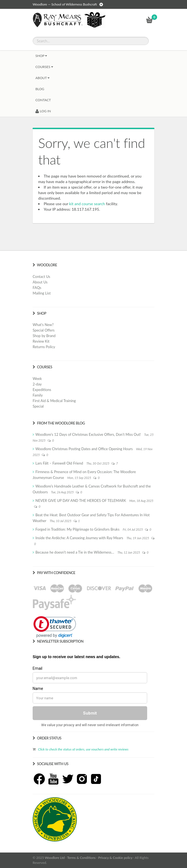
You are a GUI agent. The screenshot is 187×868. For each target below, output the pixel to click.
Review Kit (41, 341)
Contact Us (41, 277)
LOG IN (43, 111)
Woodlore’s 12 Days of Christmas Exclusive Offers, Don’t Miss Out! (88, 434)
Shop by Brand (44, 336)
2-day (37, 384)
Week (37, 379)
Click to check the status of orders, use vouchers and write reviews (83, 749)
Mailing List (42, 293)
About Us (40, 282)
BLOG (40, 89)
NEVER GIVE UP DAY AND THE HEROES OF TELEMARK (81, 501)
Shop (41, 56)
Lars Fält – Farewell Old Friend (59, 463)
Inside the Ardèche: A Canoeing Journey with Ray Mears (79, 538)
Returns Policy (44, 347)
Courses (44, 67)
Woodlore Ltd (55, 858)
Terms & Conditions (81, 858)
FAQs (37, 288)
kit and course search (87, 204)
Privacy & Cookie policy (115, 858)
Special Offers (44, 330)
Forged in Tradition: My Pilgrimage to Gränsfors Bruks (77, 529)
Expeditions (42, 390)
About (42, 78)
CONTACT (43, 100)
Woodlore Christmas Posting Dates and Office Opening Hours (84, 449)
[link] (55, 627)
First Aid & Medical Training (54, 401)
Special (38, 406)
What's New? (43, 325)
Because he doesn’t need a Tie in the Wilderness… (75, 552)
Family (38, 395)
